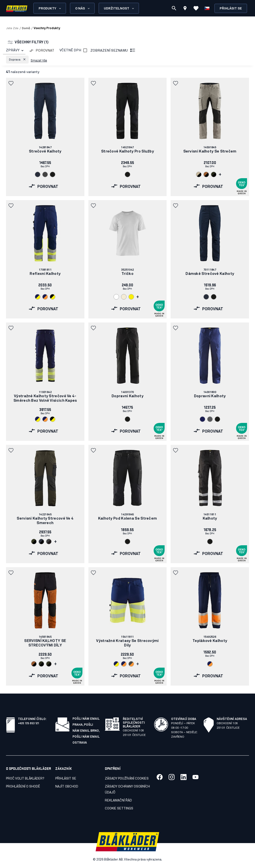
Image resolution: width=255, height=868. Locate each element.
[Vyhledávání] (174, 8)
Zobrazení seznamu (113, 51)
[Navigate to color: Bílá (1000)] (116, 297)
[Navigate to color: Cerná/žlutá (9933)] (53, 297)
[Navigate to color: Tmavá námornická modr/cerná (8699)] (41, 542)
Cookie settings (119, 809)
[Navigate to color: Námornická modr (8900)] (202, 419)
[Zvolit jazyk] (207, 8)
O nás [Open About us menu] (83, 8)
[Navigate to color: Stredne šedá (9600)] (45, 174)
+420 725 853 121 (28, 723)
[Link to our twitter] (172, 777)
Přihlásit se (231, 9)
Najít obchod (67, 787)
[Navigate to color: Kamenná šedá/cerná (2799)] (199, 174)
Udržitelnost (119, 8)
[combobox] (14, 50)
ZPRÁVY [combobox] (13, 50)
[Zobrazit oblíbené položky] (196, 8)
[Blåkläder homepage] (17, 8)
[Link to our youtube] (195, 777)
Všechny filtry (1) (28, 42)
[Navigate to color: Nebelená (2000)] (124, 297)
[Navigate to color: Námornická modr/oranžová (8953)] (45, 297)
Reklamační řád (118, 801)
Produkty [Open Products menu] (50, 8)
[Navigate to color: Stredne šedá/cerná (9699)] (49, 542)
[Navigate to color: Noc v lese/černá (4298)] (214, 174)
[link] (45, 137)
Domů (26, 28)
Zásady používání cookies (127, 779)
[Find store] (185, 9)
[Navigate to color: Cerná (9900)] (53, 174)
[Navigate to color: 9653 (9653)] (131, 664)
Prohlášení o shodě (23, 787)
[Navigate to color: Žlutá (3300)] (131, 297)
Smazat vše (39, 60)
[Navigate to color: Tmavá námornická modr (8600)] (38, 174)
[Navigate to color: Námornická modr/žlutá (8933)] (38, 297)
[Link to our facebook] (160, 777)
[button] (17, 60)
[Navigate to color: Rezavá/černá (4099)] (206, 174)
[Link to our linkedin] (184, 777)
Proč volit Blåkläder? (25, 779)
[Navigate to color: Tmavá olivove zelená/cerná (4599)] (34, 542)
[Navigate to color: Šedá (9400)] (210, 419)
